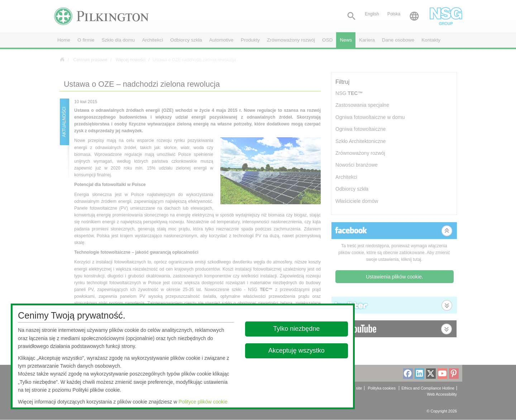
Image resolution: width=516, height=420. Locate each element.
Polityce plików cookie (203, 402)
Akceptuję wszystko (297, 350)
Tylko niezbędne (297, 329)
